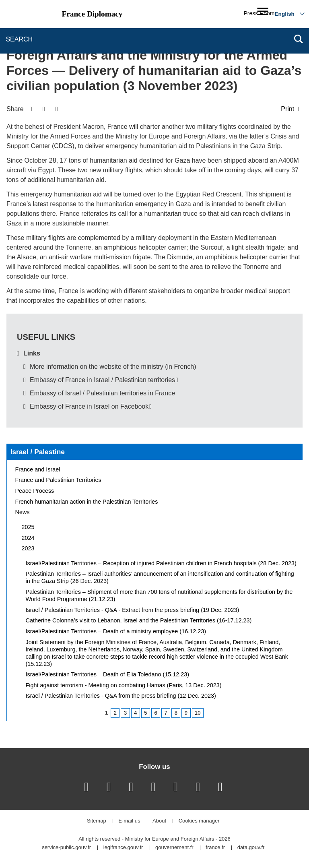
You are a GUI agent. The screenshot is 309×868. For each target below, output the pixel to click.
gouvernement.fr (174, 848)
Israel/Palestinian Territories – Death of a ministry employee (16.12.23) (116, 631)
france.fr (215, 848)
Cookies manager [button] (199, 821)
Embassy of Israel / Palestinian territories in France (102, 393)
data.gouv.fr (251, 848)
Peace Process (35, 491)
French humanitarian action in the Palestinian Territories (87, 502)
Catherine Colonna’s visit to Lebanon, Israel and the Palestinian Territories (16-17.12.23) (139, 620)
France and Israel (38, 469)
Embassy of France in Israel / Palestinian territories (102, 380)
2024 (28, 538)
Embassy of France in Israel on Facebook (89, 406)
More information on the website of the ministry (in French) (113, 367)
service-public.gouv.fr (66, 848)
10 (198, 713)
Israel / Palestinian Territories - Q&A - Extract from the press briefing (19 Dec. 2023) (133, 610)
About (159, 821)
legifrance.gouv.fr (123, 848)
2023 (28, 548)
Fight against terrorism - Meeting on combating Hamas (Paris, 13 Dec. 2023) (124, 685)
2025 (28, 527)
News (23, 512)
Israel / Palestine (38, 452)
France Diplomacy (92, 14)
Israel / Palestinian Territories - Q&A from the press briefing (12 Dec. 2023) (121, 696)
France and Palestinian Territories (58, 480)
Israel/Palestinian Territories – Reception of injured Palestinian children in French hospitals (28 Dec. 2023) (161, 563)
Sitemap (97, 821)
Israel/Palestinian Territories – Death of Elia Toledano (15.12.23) (108, 674)
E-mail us (129, 821)
